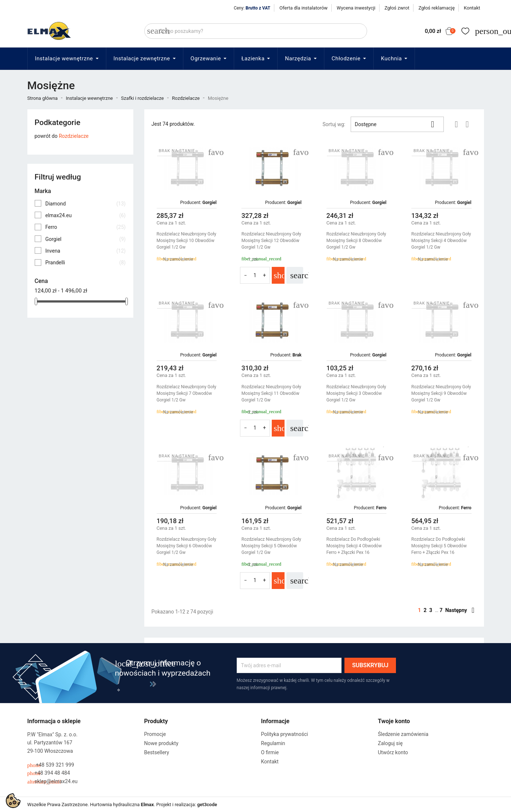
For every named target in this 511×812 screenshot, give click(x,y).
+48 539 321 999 (51, 765)
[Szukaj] (256, 31)
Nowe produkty (161, 743)
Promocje (155, 734)
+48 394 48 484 (49, 773)
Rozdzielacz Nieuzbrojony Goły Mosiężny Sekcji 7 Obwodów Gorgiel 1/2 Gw (187, 393)
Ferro (85, 227)
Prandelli (85, 263)
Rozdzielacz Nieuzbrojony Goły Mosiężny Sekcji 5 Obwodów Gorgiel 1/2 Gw (271, 546)
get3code (207, 805)
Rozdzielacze (74, 136)
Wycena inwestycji (356, 8)
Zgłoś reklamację (437, 8)
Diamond (85, 204)
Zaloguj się (390, 743)
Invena (85, 251)
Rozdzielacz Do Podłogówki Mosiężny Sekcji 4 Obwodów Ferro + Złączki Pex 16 (354, 546)
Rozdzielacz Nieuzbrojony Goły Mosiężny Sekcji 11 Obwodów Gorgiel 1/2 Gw (271, 393)
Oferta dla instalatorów (304, 8)
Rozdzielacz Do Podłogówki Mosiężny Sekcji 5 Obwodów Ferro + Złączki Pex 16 (439, 546)
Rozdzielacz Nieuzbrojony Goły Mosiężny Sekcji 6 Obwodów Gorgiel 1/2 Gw (187, 546)
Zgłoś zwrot (397, 8)
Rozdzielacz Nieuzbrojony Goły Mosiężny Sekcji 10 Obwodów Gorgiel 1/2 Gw (187, 241)
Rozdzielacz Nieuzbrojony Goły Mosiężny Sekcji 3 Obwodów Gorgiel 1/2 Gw (356, 393)
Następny (460, 610)
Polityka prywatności (285, 734)
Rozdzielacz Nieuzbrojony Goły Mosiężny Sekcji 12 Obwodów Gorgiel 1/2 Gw (271, 241)
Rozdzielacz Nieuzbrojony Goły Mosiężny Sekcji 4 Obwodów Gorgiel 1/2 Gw (441, 241)
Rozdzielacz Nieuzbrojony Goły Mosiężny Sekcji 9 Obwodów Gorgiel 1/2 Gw (441, 393)
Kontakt (472, 8)
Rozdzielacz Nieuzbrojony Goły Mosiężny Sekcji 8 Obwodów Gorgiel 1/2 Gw (356, 241)
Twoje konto (394, 721)
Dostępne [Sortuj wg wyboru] (397, 124)
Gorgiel (85, 239)
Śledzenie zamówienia (403, 734)
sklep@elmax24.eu (53, 781)
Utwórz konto (393, 752)
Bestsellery (157, 752)
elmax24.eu (85, 215)
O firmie (270, 752)
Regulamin (273, 743)
